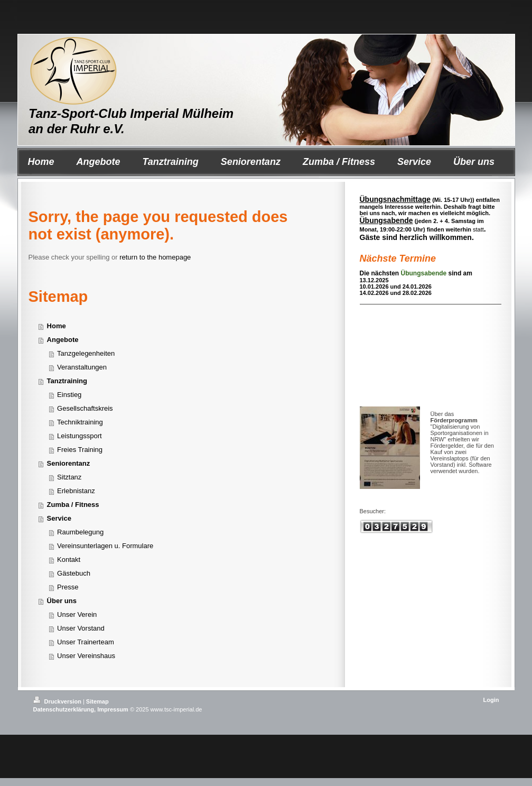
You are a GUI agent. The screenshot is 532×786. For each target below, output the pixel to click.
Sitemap (97, 701)
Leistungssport (80, 436)
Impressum (113, 709)
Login (491, 700)
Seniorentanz (69, 463)
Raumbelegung (80, 532)
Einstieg (69, 395)
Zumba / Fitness (73, 505)
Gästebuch (74, 573)
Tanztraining (67, 381)
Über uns (62, 601)
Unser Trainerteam (86, 642)
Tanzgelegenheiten (86, 353)
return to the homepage (155, 257)
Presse (68, 587)
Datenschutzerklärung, (65, 709)
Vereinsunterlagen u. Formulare (105, 546)
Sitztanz (69, 477)
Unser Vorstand (81, 628)
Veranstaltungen (82, 367)
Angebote (63, 340)
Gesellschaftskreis (85, 408)
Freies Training (80, 450)
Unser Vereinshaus (86, 656)
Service (59, 518)
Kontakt (69, 560)
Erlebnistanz (76, 491)
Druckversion (58, 701)
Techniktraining (80, 422)
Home (57, 326)
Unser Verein (77, 614)
